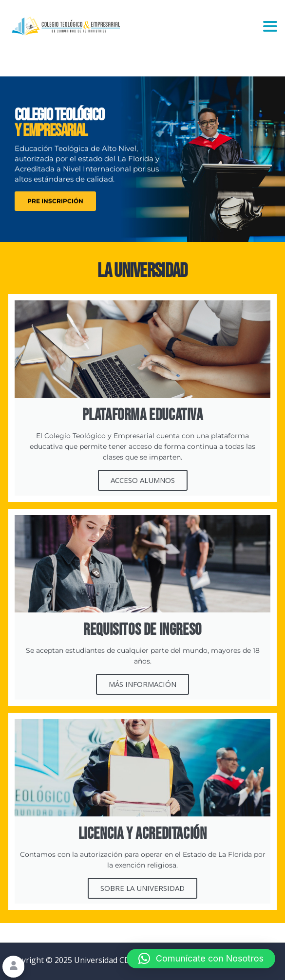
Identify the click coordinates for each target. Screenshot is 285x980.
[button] (201, 959)
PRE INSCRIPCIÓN (55, 204)
